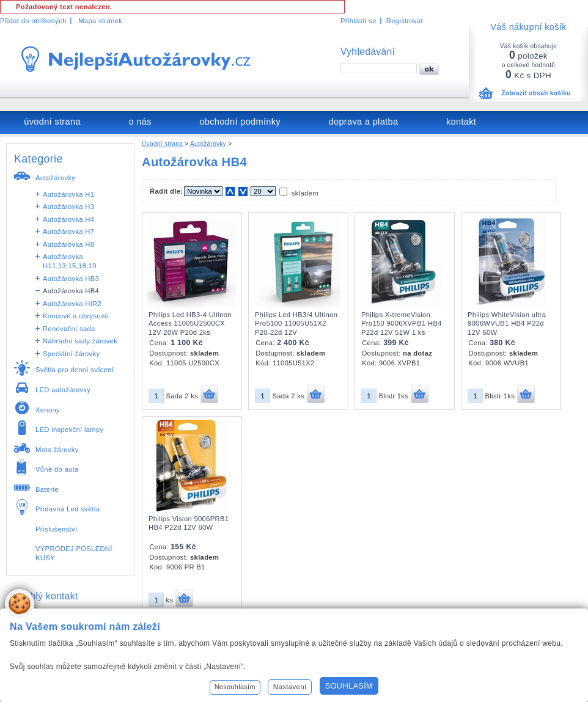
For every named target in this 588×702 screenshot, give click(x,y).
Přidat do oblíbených (33, 21)
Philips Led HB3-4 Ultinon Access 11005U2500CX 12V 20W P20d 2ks (190, 324)
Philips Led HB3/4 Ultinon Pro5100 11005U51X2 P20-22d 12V (296, 324)
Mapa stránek (100, 21)
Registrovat (405, 21)
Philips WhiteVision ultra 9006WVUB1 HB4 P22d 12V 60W (507, 324)
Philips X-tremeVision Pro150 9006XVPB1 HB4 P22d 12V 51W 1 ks (402, 324)
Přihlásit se (358, 21)
